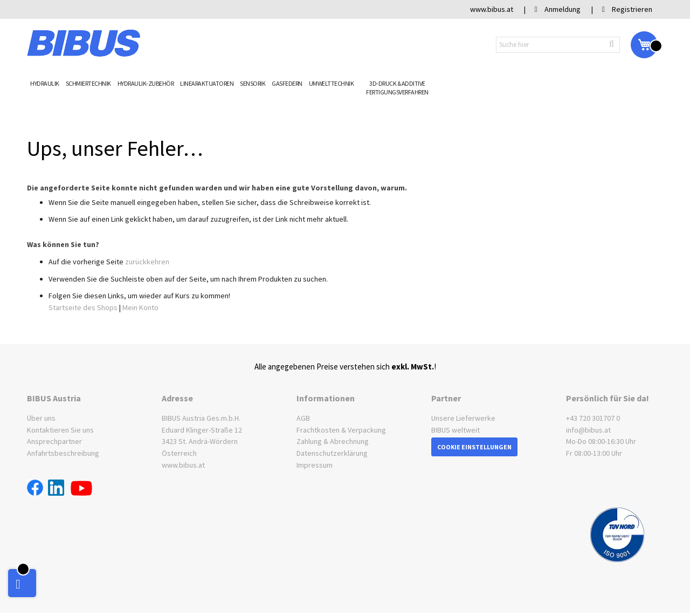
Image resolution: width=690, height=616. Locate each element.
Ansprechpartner (54, 441)
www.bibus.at (183, 465)
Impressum (315, 465)
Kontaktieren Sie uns (60, 430)
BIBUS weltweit (456, 430)
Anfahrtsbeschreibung (63, 453)
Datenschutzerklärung (332, 453)
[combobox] (558, 45)
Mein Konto (140, 307)
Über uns (41, 418)
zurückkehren (147, 262)
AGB (303, 418)
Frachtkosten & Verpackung (341, 430)
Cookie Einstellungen (474, 447)
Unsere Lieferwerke (463, 418)
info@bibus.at (588, 430)
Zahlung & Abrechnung (333, 441)
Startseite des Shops (83, 307)
